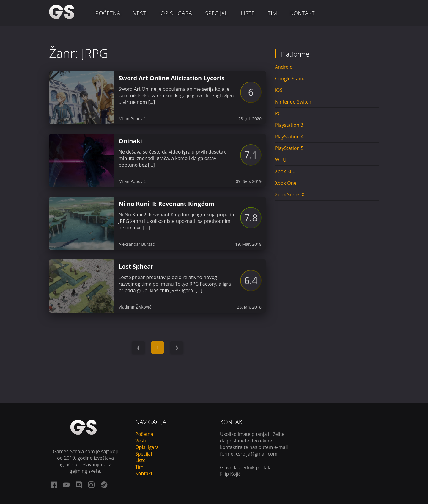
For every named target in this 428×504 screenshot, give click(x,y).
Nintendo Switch (293, 102)
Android (284, 67)
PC (278, 113)
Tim (273, 13)
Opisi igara (177, 13)
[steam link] (104, 485)
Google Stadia (290, 79)
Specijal (216, 13)
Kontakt (303, 13)
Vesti (141, 13)
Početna (108, 13)
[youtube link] (66, 485)
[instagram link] (91, 485)
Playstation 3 (289, 125)
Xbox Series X (290, 195)
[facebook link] (54, 485)
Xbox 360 (285, 171)
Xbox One (286, 183)
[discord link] (79, 485)
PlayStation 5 (289, 148)
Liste (248, 13)
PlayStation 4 (289, 137)
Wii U (281, 160)
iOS (279, 90)
